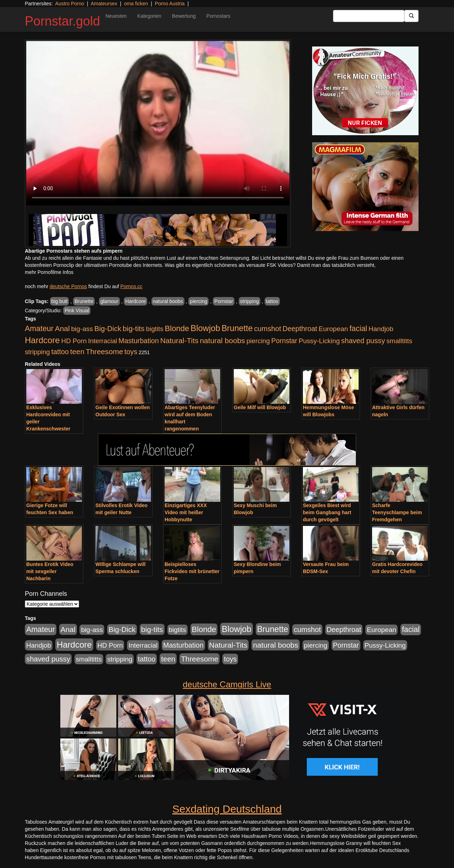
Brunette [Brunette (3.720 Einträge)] (237, 328)
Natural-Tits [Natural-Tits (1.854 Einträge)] (179, 340)
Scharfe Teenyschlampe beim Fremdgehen (397, 512)
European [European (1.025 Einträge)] (333, 329)
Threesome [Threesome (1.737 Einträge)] (104, 351)
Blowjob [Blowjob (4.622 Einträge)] (205, 328)
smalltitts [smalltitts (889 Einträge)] (399, 341)
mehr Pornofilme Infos (49, 272)
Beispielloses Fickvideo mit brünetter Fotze (192, 571)
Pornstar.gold (62, 21)
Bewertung (184, 16)
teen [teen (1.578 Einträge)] (77, 351)
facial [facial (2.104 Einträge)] (358, 329)
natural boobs (168, 301)
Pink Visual (77, 311)
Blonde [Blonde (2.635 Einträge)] (177, 328)
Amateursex (104, 4)
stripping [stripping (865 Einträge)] (37, 352)
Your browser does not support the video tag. (158, 123)
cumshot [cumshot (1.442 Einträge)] (268, 329)
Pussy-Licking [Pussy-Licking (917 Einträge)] (319, 341)
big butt (60, 301)
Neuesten (116, 16)
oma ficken (136, 4)
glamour (109, 301)
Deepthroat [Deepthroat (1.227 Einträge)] (300, 329)
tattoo (272, 301)
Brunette (84, 301)
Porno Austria (170, 4)
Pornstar (224, 301)
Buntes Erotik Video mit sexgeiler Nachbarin (50, 571)
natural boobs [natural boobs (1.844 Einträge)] (222, 340)
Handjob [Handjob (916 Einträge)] (381, 329)
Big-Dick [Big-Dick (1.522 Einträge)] (108, 329)
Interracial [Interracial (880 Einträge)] (103, 341)
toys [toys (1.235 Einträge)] (131, 352)
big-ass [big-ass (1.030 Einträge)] (82, 329)
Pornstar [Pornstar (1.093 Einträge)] (284, 341)
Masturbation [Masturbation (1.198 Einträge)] (139, 341)
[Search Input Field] (369, 16)
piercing (198, 301)
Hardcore (135, 301)
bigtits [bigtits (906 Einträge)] (155, 329)
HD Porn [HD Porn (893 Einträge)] (74, 341)
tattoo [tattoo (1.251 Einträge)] (60, 352)
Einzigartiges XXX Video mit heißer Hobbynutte (186, 512)
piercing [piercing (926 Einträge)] (258, 341)
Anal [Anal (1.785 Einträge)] (62, 328)
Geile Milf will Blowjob (260, 407)
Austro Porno (70, 4)
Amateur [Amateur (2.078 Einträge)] (39, 329)
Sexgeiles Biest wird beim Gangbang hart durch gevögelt (327, 512)
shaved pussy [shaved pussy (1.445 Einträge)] (363, 341)
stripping (250, 301)
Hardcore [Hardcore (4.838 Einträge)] (42, 340)
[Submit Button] (411, 16)
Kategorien (149, 16)
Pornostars (218, 16)
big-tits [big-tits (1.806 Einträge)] (134, 328)
